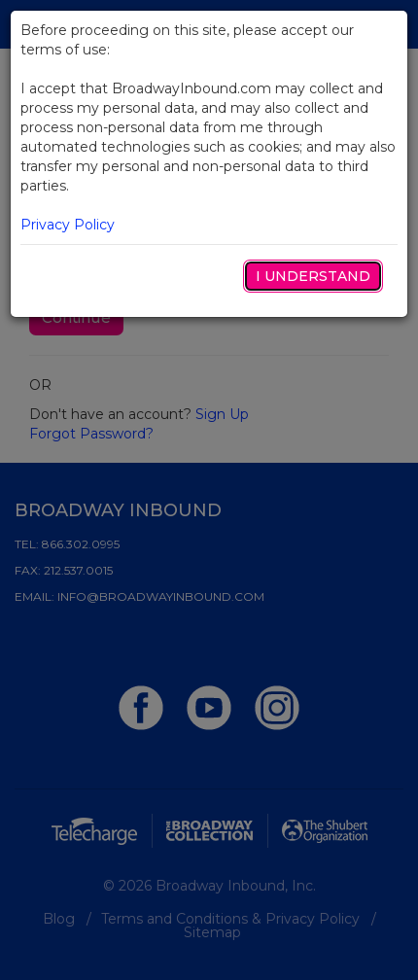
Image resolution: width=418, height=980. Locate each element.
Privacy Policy (68, 225)
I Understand (313, 276)
